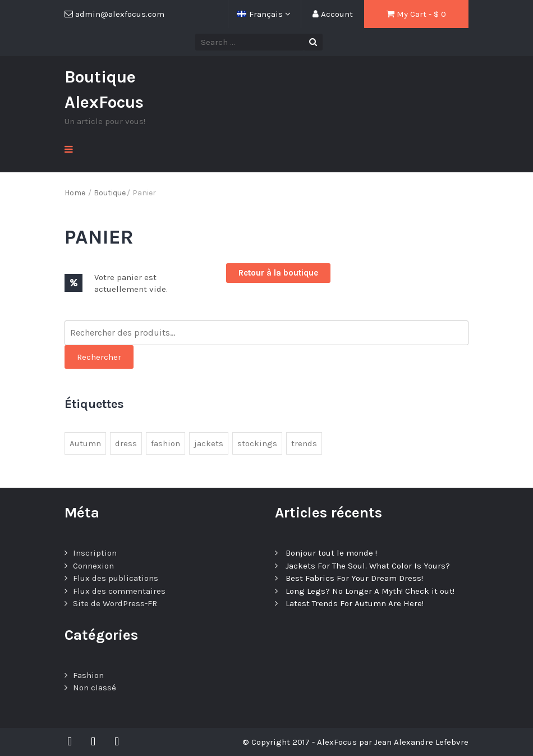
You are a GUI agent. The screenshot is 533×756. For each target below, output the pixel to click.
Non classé (95, 688)
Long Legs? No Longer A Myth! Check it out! (370, 591)
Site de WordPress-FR (115, 603)
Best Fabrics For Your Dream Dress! (354, 578)
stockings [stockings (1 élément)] (257, 443)
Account (333, 14)
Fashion (88, 675)
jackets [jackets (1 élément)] (209, 443)
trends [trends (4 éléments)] (304, 443)
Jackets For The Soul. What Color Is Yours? (368, 566)
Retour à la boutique (278, 273)
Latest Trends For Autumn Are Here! (355, 603)
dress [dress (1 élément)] (126, 443)
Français (261, 14)
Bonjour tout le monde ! (331, 553)
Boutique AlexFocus (104, 90)
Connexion (93, 566)
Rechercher (99, 357)
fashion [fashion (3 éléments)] (166, 443)
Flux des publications (116, 578)
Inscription (95, 553)
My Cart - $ (416, 14)
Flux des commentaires (119, 591)
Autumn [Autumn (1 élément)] (85, 443)
